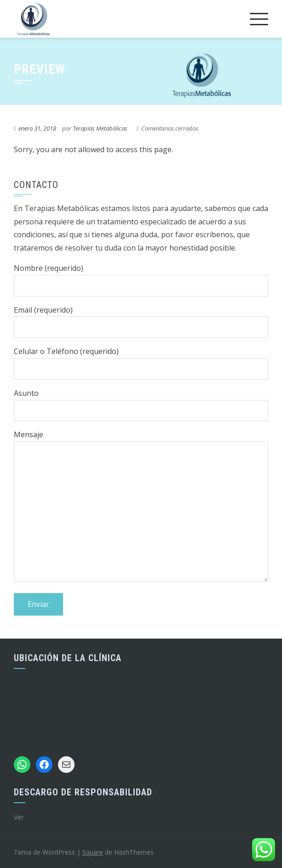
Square (93, 852)
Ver (19, 817)
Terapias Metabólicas (100, 128)
